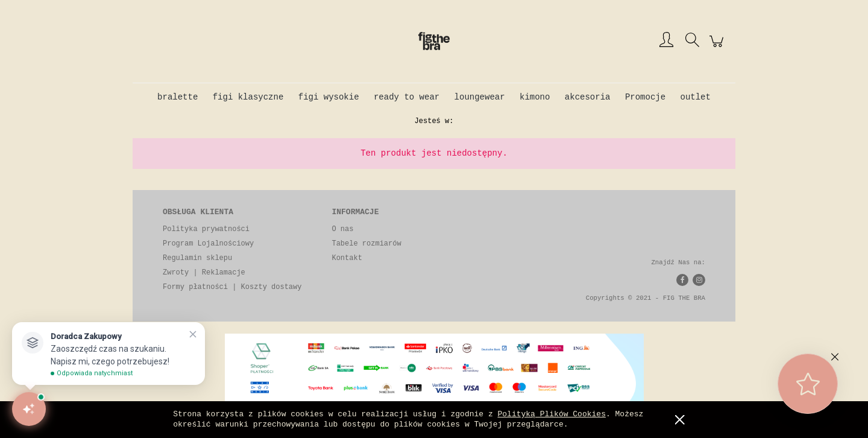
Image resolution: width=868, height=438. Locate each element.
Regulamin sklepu (197, 258)
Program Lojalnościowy (208, 244)
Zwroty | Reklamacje (204, 273)
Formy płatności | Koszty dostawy (232, 287)
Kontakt (347, 258)
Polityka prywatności (206, 229)
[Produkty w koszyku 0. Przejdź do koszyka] (718, 48)
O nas (342, 229)
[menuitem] (178, 97)
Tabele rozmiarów (366, 244)
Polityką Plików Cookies (552, 414)
